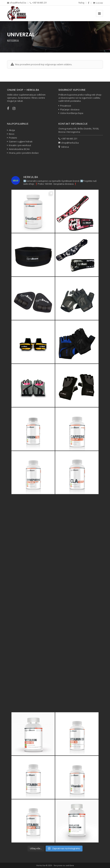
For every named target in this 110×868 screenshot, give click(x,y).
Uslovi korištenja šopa (72, 113)
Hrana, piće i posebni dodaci (24, 153)
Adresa (65, 147)
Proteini (13, 138)
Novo (12, 134)
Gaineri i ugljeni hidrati (21, 141)
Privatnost (66, 106)
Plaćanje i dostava (70, 109)
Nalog (81, 3)
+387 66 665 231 (40, 3)
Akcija (12, 130)
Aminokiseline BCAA (19, 149)
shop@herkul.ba (18, 3)
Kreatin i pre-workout (20, 145)
